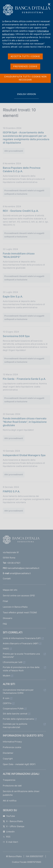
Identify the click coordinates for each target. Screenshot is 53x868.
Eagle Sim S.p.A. (13, 297)
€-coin (6, 698)
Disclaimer (8, 753)
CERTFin (7, 703)
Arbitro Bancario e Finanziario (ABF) (21, 643)
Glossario (8, 618)
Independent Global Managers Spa (24, 455)
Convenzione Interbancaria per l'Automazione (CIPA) (18, 691)
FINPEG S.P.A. (11, 491)
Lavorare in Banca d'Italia (15, 607)
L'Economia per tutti (13, 662)
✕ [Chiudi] (49, 4)
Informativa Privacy (12, 742)
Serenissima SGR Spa (16, 336)
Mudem (7, 676)
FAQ (5, 624)
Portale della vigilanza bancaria (18, 719)
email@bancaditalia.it (20, 573)
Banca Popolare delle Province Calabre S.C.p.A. (22, 170)
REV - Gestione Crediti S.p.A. (21, 211)
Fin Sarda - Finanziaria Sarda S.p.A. (24, 379)
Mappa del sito (10, 590)
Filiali (5, 601)
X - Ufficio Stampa (13, 826)
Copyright (8, 759)
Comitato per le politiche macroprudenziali (15, 726)
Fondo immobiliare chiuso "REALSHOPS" (19, 255)
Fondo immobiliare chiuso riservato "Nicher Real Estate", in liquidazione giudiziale (25, 422)
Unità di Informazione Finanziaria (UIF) (22, 638)
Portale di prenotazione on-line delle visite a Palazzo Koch (21, 669)
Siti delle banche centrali (15, 714)
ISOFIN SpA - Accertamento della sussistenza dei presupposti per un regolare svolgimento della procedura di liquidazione (26, 138)
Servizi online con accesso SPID (19, 596)
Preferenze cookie (12, 747)
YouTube (9, 816)
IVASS (6, 649)
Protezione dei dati (12, 786)
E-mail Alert (10, 842)
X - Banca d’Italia (13, 821)
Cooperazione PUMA (13, 709)
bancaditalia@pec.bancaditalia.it (23, 568)
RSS (7, 837)
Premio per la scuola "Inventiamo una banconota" (21, 655)
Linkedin (9, 832)
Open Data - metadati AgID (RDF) (19, 764)
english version (26, 96)
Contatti (7, 579)
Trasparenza (9, 780)
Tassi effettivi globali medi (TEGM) (20, 612)
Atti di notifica (10, 801)
